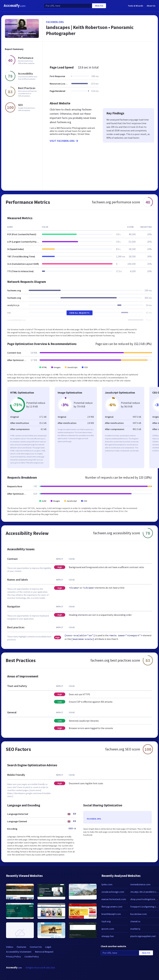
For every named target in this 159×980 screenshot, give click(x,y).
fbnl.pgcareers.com (112, 907)
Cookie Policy (32, 956)
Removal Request (44, 952)
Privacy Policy (13, 956)
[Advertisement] (99, 52)
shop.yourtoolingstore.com (145, 899)
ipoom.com (108, 929)
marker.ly (135, 929)
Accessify (15, 6)
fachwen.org (55, 22)
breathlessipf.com (111, 914)
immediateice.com (140, 884)
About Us (151, 6)
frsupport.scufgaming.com (145, 907)
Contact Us (36, 947)
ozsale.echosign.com (113, 892)
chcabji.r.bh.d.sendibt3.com (145, 892)
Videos (10, 947)
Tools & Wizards (136, 6)
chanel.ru (135, 921)
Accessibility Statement (19, 952)
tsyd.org (106, 921)
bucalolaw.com (139, 914)
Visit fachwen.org (64, 141)
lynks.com (107, 884)
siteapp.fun (108, 936)
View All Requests (79, 313)
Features (21, 947)
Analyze (99, 6)
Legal (48, 947)
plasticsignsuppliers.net (143, 936)
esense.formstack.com (114, 899)
